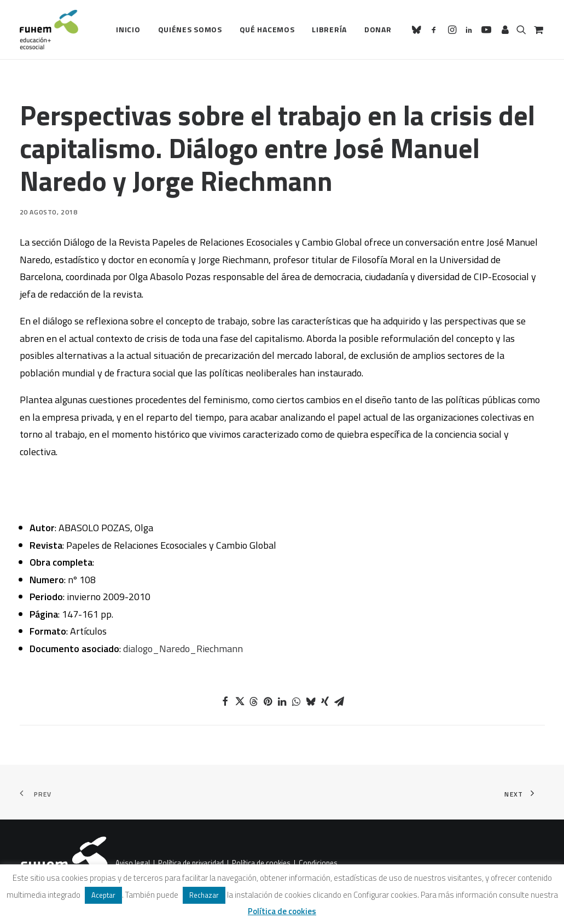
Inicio (128, 29)
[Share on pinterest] (268, 701)
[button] (418, 30)
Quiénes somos (190, 29)
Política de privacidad (191, 863)
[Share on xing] (325, 701)
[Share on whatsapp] (296, 701)
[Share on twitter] (240, 701)
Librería (329, 29)
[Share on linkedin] (282, 701)
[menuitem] (128, 30)
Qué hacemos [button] (267, 29)
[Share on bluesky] (311, 701)
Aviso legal (133, 863)
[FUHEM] (49, 30)
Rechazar (204, 895)
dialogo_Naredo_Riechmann (183, 649)
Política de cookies (261, 863)
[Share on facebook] (225, 701)
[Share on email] (339, 701)
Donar (378, 29)
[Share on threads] (254, 701)
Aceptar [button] (103, 895)
